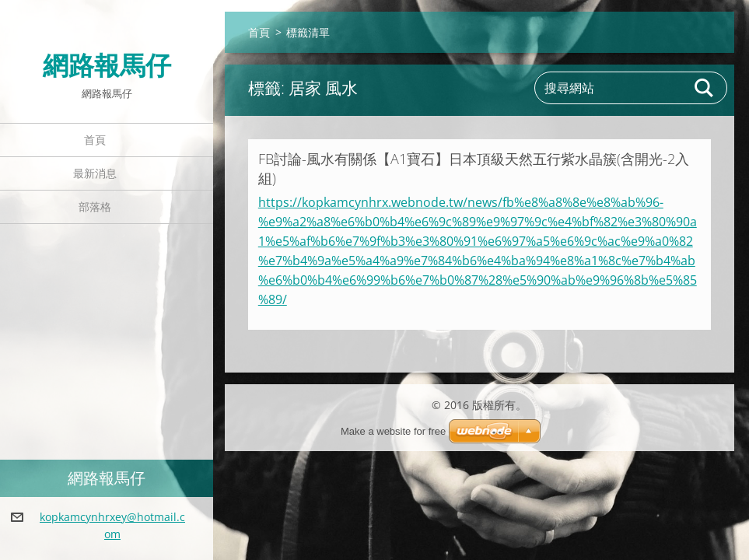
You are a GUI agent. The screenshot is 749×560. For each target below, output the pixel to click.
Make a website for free (393, 431)
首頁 (95, 140)
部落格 (95, 206)
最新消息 (95, 173)
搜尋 (705, 88)
